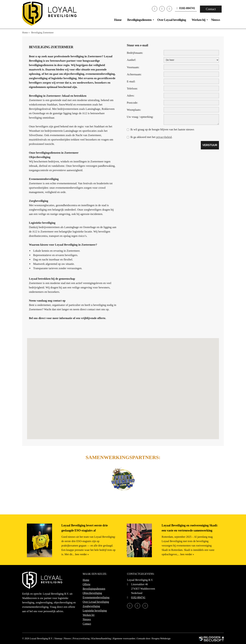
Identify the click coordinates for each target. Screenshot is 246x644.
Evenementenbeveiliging (96, 597)
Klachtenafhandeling (101, 639)
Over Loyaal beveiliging (172, 20)
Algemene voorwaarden (124, 639)
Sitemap (58, 639)
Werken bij (199, 20)
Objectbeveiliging (92, 593)
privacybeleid (164, 137)
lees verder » (82, 554)
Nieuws (216, 20)
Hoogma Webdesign (161, 639)
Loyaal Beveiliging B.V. (41, 639)
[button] (123, 386)
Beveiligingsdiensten (139, 20)
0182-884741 (186, 8)
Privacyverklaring (81, 639)
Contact (211, 9)
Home (118, 20)
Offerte (87, 584)
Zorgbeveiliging (91, 606)
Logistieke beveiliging (95, 611)
